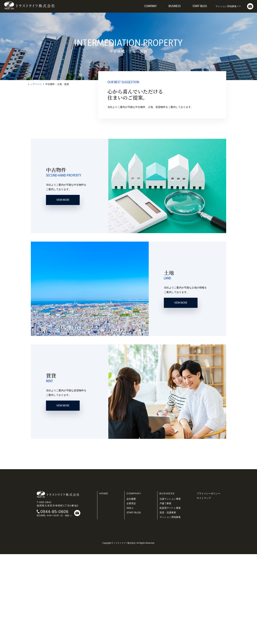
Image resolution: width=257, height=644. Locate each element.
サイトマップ (204, 588)
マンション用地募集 (170, 607)
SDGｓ (130, 598)
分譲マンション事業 (170, 589)
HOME (104, 583)
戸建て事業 (165, 593)
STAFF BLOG (134, 602)
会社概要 (131, 589)
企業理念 (131, 593)
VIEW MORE (63, 290)
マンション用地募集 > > (228, 6)
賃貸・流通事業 (168, 602)
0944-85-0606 (54, 602)
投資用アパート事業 (170, 598)
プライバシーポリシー (208, 583)
